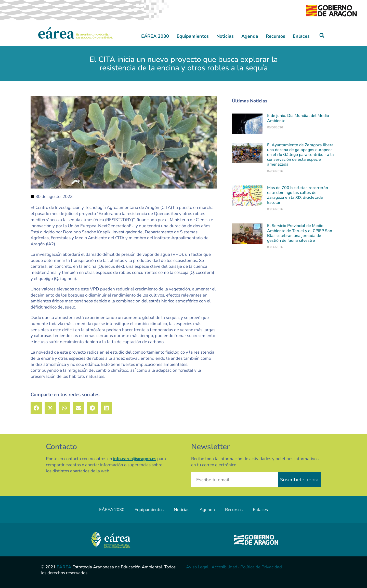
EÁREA (64, 567)
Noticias (225, 36)
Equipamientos (193, 36)
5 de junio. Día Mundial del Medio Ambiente (298, 118)
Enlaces (301, 36)
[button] (322, 36)
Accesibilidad (224, 567)
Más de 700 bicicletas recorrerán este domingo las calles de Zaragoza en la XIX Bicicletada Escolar (298, 195)
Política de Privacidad (261, 567)
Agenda (250, 36)
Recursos (276, 36)
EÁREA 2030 (155, 36)
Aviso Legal (197, 567)
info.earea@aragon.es (135, 459)
